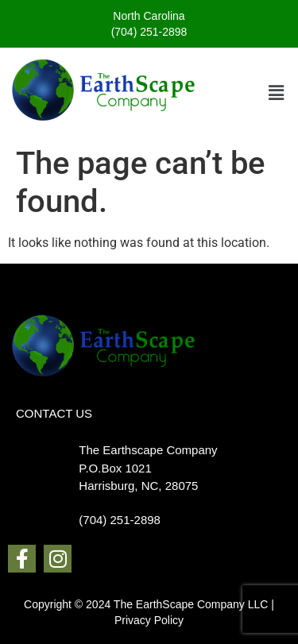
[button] (277, 93)
